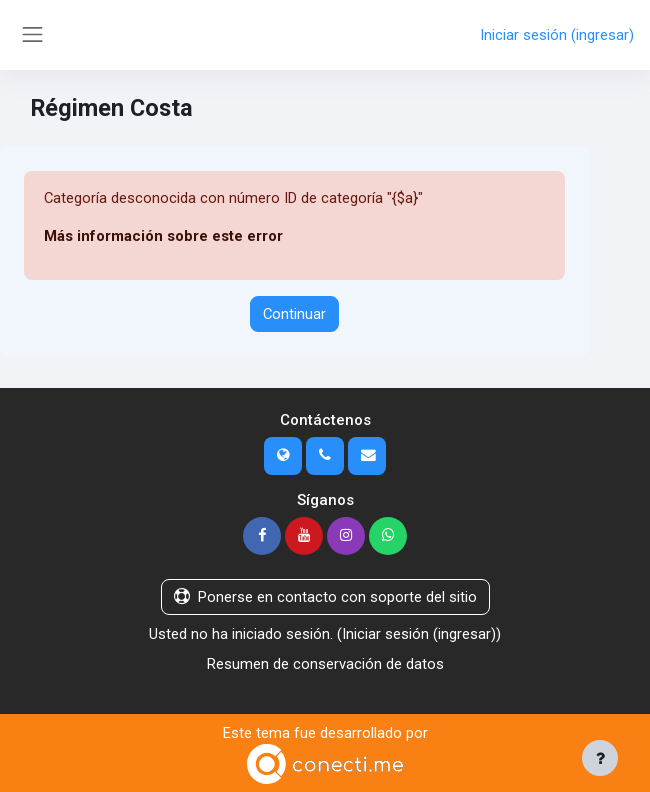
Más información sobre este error (163, 236)
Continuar (294, 314)
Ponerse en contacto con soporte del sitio (325, 597)
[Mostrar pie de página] (600, 758)
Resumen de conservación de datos (325, 664)
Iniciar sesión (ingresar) (557, 35)
